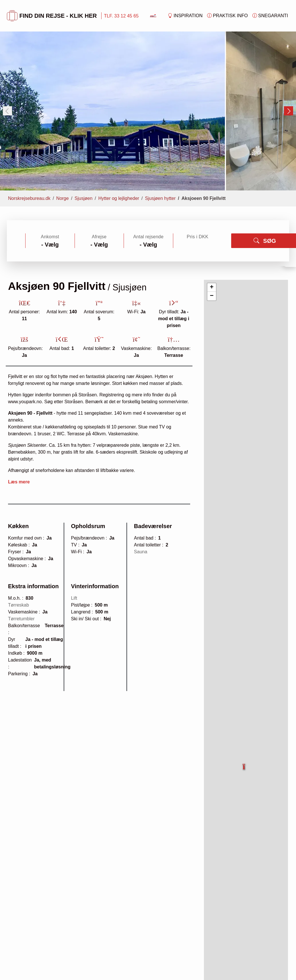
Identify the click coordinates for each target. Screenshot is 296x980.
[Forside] (153, 15)
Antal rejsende (148, 237)
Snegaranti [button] (270, 16)
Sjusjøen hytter (160, 198)
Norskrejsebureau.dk (29, 198)
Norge (63, 198)
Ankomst (50, 237)
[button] (244, 763)
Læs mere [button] (19, 482)
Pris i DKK (197, 237)
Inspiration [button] (185, 16)
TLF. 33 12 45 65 (121, 16)
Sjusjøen (83, 198)
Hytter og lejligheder (119, 198)
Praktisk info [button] (227, 16)
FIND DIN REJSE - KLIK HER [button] (52, 16)
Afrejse (99, 237)
